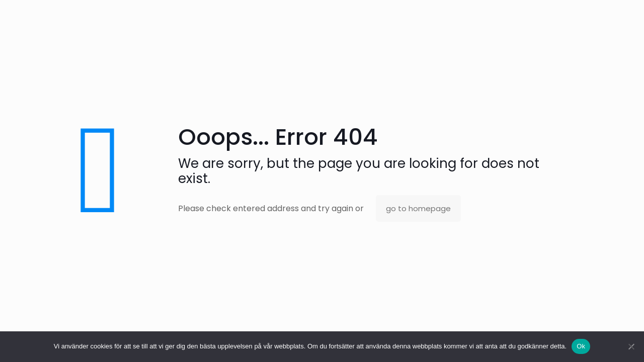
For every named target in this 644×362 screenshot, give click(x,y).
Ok (581, 346)
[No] (631, 346)
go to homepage (418, 208)
